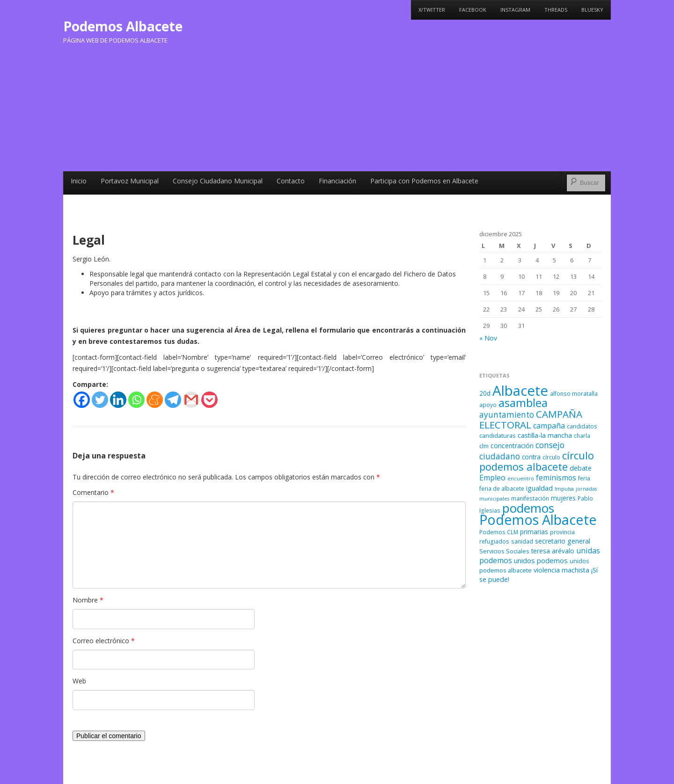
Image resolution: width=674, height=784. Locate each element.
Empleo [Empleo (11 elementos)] (492, 478)
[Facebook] (82, 400)
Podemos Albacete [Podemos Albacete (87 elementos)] (538, 519)
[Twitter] (100, 400)
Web (79, 681)
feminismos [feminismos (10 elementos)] (556, 478)
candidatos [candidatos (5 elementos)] (582, 426)
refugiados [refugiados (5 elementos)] (494, 541)
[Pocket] (209, 400)
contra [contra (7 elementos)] (531, 457)
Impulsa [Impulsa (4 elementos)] (564, 489)
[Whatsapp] (136, 400)
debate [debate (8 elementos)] (581, 468)
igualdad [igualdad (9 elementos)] (539, 488)
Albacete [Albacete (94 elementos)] (520, 391)
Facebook (473, 10)
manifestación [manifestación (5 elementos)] (530, 498)
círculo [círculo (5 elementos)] (551, 457)
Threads (556, 10)
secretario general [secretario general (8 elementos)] (563, 541)
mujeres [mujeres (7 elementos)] (563, 498)
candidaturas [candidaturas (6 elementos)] (498, 436)
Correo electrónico (104, 641)
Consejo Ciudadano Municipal (218, 181)
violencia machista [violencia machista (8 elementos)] (561, 570)
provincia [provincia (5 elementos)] (562, 532)
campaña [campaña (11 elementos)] (549, 426)
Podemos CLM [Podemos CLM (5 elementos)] (499, 532)
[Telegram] (173, 400)
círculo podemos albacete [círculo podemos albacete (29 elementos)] (537, 461)
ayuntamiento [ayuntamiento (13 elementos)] (507, 415)
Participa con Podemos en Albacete (424, 181)
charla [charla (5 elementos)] (582, 436)
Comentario (93, 492)
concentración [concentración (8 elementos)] (512, 446)
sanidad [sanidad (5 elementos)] (522, 541)
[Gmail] (191, 400)
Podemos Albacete (123, 26)
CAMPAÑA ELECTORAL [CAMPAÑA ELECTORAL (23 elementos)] (531, 419)
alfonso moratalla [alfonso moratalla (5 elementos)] (574, 393)
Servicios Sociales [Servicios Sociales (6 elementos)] (504, 551)
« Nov (488, 338)
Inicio (79, 181)
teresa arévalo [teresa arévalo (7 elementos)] (553, 551)
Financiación (337, 181)
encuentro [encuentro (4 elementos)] (521, 479)
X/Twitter (432, 10)
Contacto (291, 181)
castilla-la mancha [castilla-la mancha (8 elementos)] (545, 435)
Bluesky (592, 10)
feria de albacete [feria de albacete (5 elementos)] (502, 488)
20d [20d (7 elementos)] (485, 393)
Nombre (88, 600)
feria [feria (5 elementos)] (584, 478)
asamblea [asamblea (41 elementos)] (523, 403)
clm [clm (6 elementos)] (484, 446)
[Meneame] (155, 400)
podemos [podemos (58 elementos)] (528, 508)
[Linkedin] (118, 400)
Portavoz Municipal (130, 181)
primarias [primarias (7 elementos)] (534, 532)
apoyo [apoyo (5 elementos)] (488, 405)
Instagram (515, 10)
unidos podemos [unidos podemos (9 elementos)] (541, 560)
